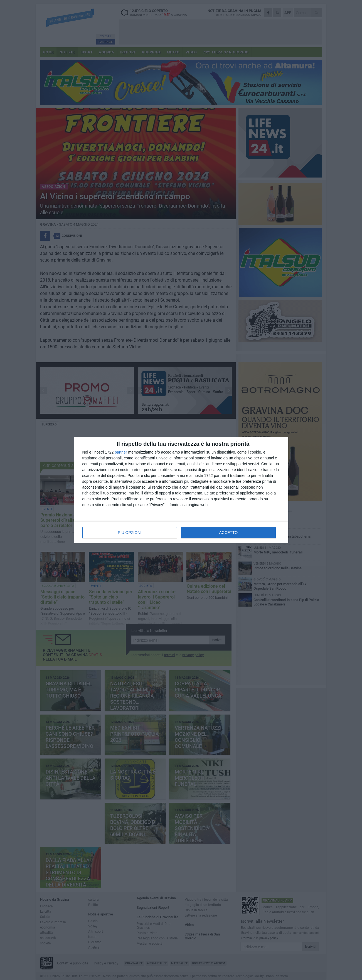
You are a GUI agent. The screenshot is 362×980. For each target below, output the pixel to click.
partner (121, 452)
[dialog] (181, 490)
